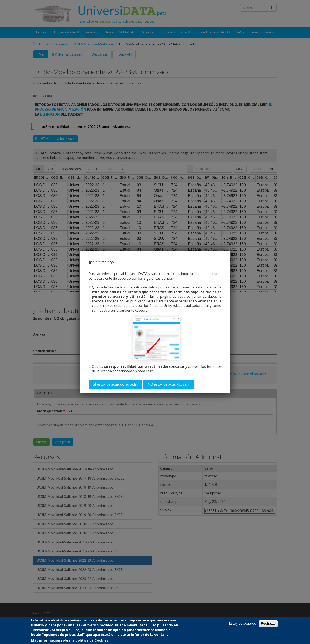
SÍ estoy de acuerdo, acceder (116, 384)
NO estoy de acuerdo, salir (169, 384)
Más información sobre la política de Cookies (70, 640)
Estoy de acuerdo (243, 624)
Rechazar (268, 624)
